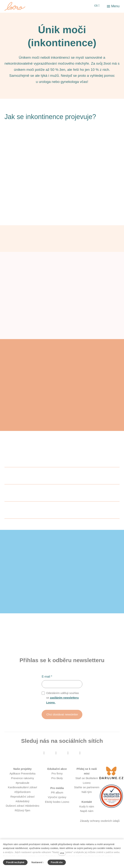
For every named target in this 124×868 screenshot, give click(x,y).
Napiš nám (87, 822)
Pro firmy (57, 785)
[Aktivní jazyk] (97, 6)
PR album (57, 804)
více (62, 853)
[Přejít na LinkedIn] (80, 764)
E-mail (47, 687)
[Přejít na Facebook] (44, 764)
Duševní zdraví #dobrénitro (22, 817)
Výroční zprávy (57, 808)
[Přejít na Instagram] (56, 764)
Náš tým (87, 803)
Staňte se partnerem (87, 798)
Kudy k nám (87, 817)
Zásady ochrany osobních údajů (100, 832)
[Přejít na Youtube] (68, 764)
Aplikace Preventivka (22, 785)
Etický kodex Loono (57, 813)
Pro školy (57, 789)
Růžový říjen (22, 822)
